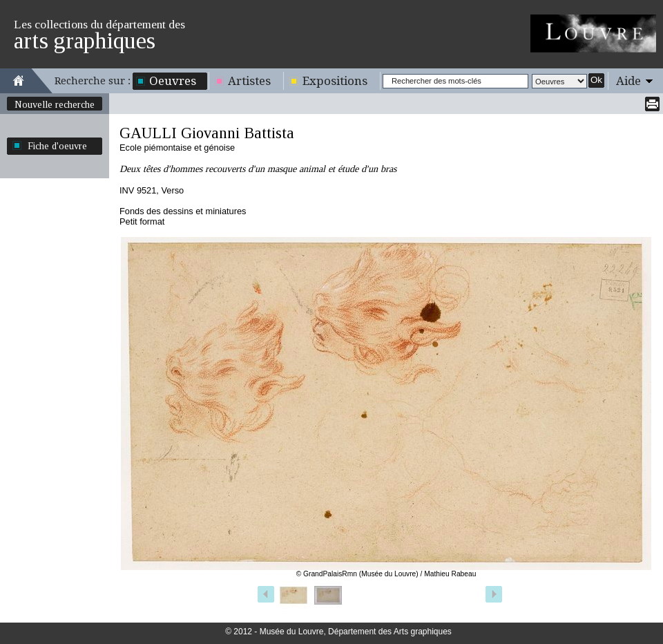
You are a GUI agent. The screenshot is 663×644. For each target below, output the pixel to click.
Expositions (335, 81)
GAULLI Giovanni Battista (207, 133)
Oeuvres (173, 81)
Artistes (249, 81)
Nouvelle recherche (55, 104)
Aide (628, 81)
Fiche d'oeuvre (57, 146)
